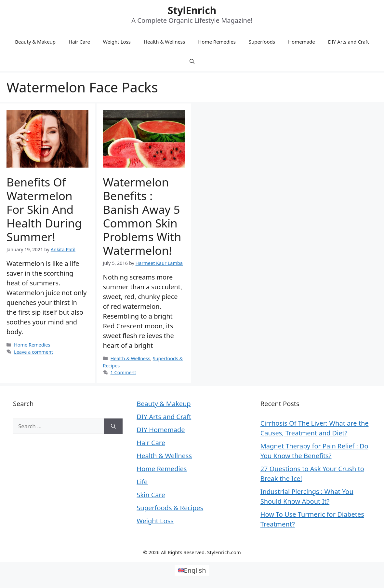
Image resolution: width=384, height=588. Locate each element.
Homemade (302, 42)
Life (142, 482)
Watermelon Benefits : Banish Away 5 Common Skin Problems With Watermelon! (142, 216)
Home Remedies (217, 42)
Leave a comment (33, 352)
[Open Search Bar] (192, 61)
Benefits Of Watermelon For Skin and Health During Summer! (44, 209)
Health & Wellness (164, 42)
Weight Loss (117, 42)
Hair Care (79, 42)
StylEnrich (192, 10)
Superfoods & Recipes (170, 508)
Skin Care (151, 495)
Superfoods (262, 42)
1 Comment (123, 372)
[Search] (113, 426)
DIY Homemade (161, 430)
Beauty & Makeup (35, 42)
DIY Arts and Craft (349, 42)
